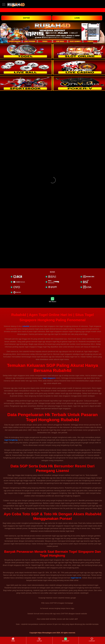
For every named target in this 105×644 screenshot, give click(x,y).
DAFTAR (26, 18)
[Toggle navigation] (4, 4)
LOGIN (77, 18)
